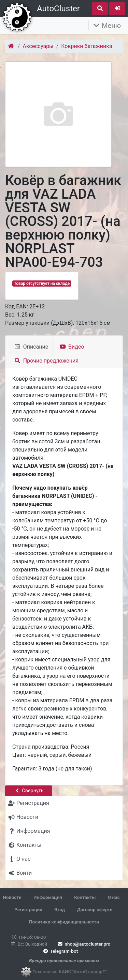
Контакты (85, 897)
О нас (114, 897)
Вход (60, 909)
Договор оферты (95, 909)
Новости (12, 897)
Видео (72, 347)
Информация (48, 897)
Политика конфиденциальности (64, 922)
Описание (31, 347)
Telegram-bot (60, 951)
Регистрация (28, 909)
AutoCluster (58, 9)
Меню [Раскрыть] (107, 26)
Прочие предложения (47, 361)
